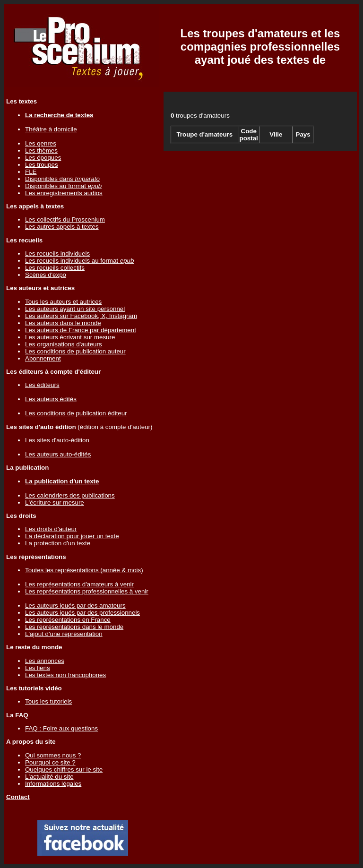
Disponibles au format (63, 186)
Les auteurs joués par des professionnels (82, 613)
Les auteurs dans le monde (63, 323)
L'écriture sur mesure (55, 503)
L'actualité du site (49, 777)
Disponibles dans (62, 179)
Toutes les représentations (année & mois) (84, 570)
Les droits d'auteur (51, 529)
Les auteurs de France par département (81, 330)
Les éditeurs (42, 385)
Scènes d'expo (46, 275)
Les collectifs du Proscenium (65, 219)
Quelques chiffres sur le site (64, 769)
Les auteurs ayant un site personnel (75, 309)
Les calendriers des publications (70, 495)
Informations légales (53, 784)
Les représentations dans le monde (74, 627)
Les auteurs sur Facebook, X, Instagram (81, 316)
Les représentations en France (68, 620)
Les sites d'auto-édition (57, 440)
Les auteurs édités (51, 399)
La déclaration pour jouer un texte (72, 536)
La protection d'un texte (58, 543)
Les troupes (42, 165)
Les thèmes (41, 150)
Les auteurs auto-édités (58, 454)
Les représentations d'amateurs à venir (79, 584)
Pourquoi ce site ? (50, 762)
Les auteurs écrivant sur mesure (70, 337)
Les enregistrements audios (64, 193)
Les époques (43, 158)
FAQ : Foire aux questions (61, 728)
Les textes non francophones (65, 675)
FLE (31, 172)
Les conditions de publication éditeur (76, 413)
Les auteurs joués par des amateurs (75, 606)
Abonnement (43, 358)
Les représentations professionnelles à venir (87, 591)
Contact (18, 797)
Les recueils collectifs (55, 268)
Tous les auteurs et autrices (63, 302)
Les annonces (45, 661)
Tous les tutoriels (48, 701)
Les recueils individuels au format (79, 261)
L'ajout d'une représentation (64, 634)
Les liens (38, 668)
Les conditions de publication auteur (75, 351)
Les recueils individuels (57, 254)
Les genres (41, 143)
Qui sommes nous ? (53, 755)
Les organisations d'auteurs (64, 344)
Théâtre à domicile (51, 129)
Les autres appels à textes (62, 227)
